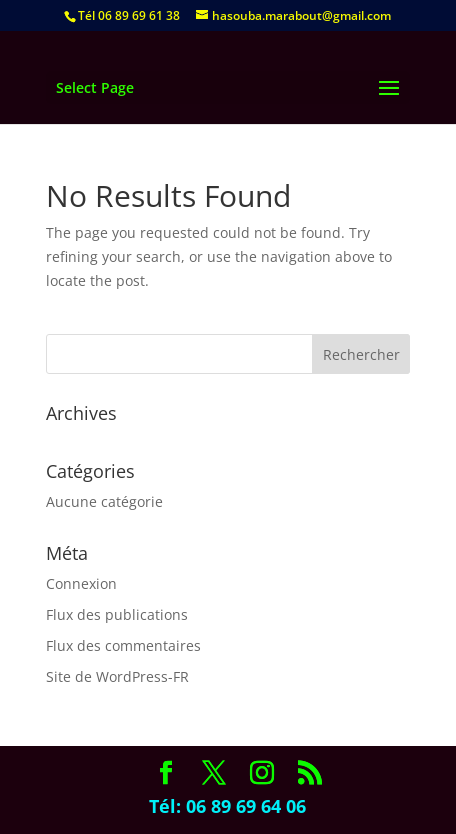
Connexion (81, 583)
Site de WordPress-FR (117, 676)
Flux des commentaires (123, 645)
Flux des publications (117, 614)
